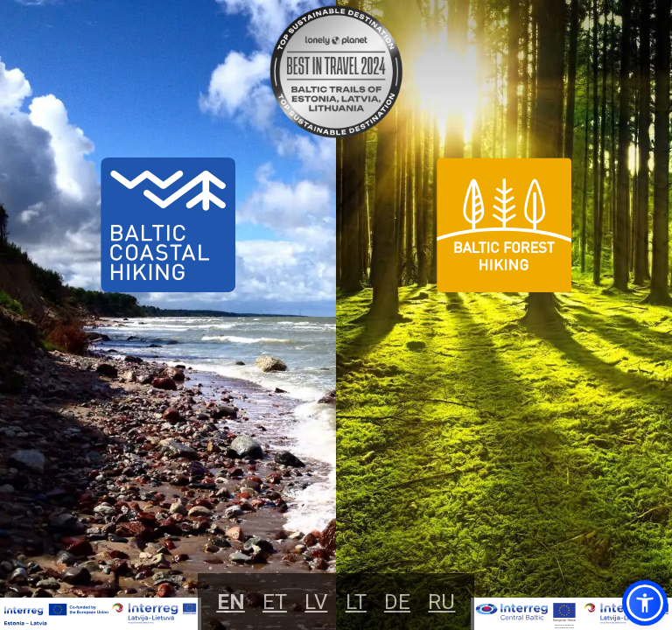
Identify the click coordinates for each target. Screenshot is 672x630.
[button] (645, 603)
